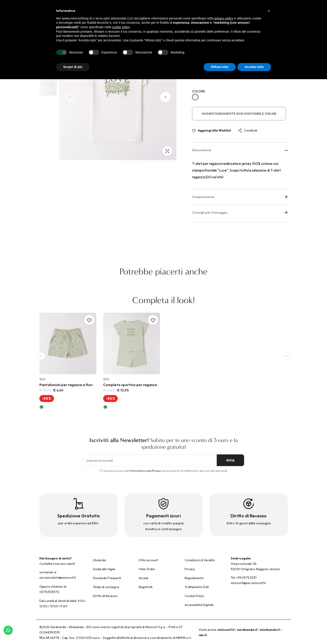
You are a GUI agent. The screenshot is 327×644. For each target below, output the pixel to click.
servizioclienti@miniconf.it (58, 578)
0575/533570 (49, 592)
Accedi (143, 578)
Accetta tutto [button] (254, 67)
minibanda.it (270, 630)
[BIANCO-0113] (195, 97)
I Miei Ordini (147, 569)
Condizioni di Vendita (200, 560)
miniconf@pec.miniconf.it (248, 583)
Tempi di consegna (106, 587)
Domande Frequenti (107, 578)
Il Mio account (148, 560)
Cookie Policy (194, 596)
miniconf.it (226, 630)
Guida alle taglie (104, 569)
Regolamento (194, 578)
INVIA (229, 460)
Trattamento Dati (197, 587)
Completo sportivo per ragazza (130, 385)
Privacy (190, 569)
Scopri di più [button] (73, 67)
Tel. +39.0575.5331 (244, 578)
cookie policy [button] (121, 27)
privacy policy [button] (224, 18)
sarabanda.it (247, 630)
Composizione (240, 197)
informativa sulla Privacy (145, 471)
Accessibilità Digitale (199, 605)
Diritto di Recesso (105, 596)
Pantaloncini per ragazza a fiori (66, 385)
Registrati (146, 587)
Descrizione (240, 150)
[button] (165, 97)
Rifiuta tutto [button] (220, 67)
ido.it (203, 635)
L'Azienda (99, 560)
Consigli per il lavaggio (240, 213)
